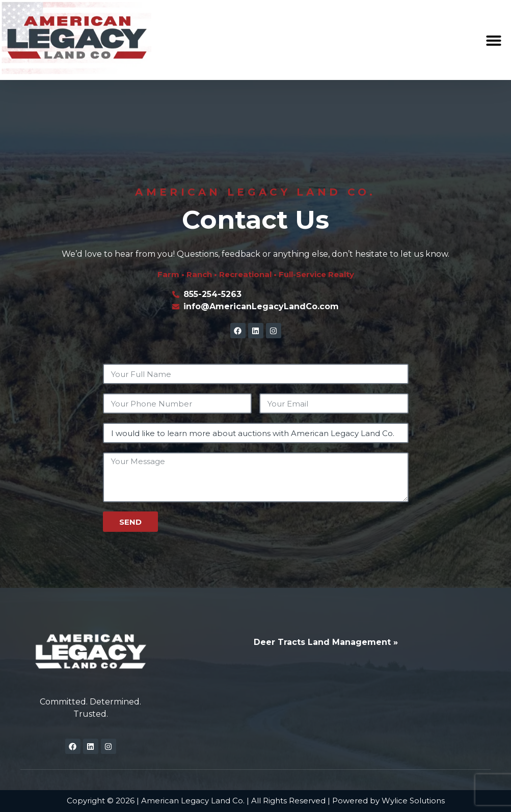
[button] (494, 40)
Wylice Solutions (413, 801)
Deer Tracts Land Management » (326, 642)
